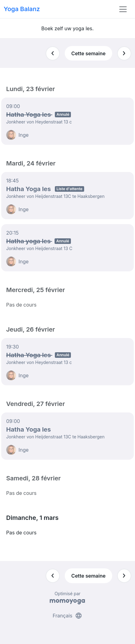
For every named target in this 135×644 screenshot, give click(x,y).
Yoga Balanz (22, 9)
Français (68, 616)
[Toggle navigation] (123, 9)
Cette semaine (88, 53)
